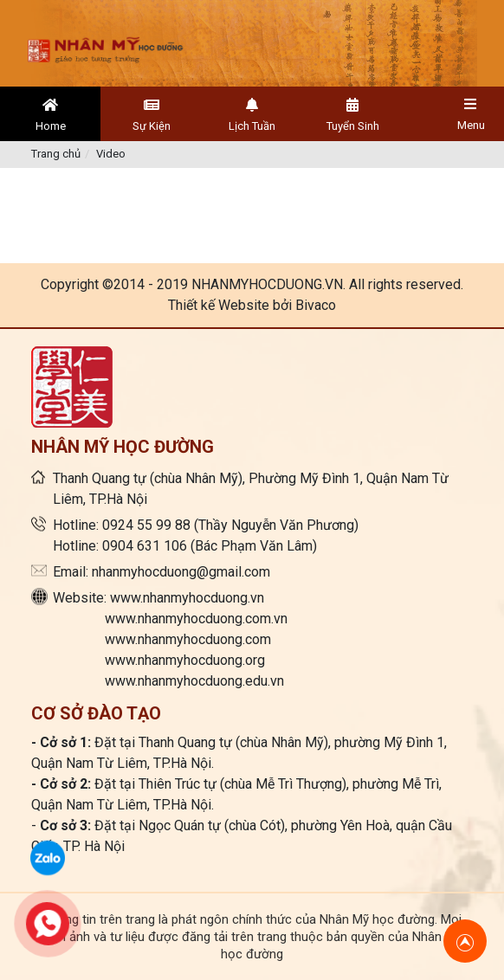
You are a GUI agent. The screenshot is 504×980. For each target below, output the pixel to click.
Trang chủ (56, 154)
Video (111, 154)
